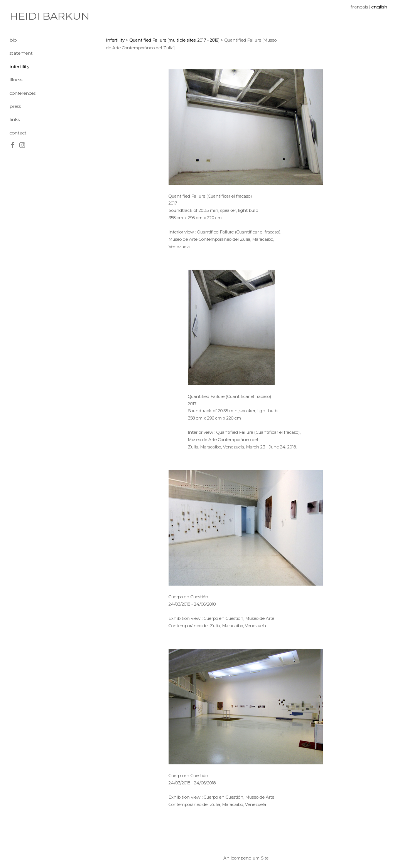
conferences (23, 93)
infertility (20, 66)
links (15, 119)
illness (16, 80)
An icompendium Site (246, 858)
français (359, 7)
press (15, 106)
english (379, 7)
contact (18, 133)
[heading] (29, 16)
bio (13, 40)
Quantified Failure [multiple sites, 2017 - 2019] (175, 40)
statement (21, 53)
